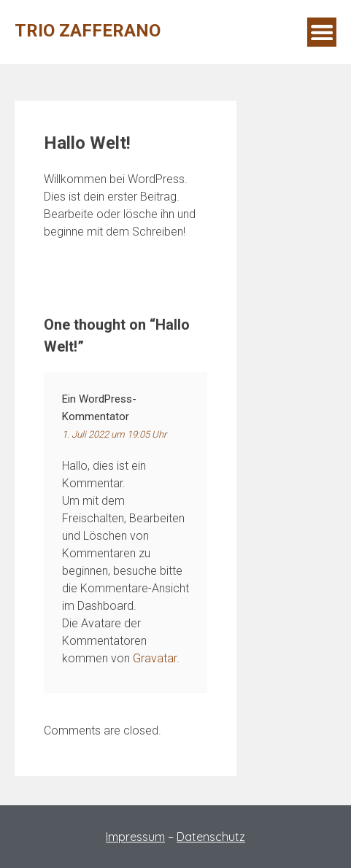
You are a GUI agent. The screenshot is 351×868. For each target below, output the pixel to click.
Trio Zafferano (88, 31)
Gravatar (155, 658)
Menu (322, 32)
